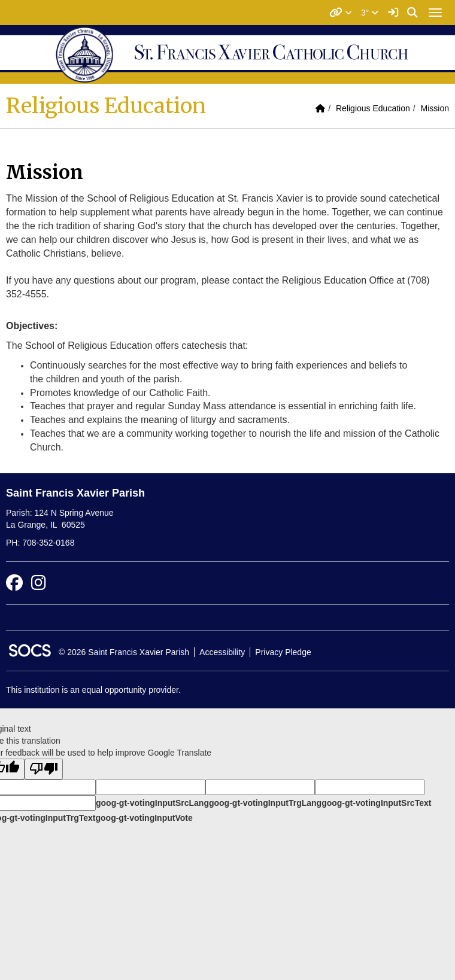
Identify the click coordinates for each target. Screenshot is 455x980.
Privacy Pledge (283, 652)
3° (370, 13)
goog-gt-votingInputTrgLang (265, 803)
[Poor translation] (44, 769)
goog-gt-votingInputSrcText (376, 803)
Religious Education (373, 108)
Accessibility (222, 652)
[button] (341, 13)
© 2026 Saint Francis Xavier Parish (124, 652)
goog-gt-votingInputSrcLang (152, 803)
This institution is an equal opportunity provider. (93, 690)
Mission (435, 108)
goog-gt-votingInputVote (144, 818)
